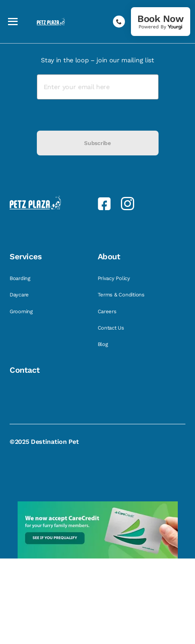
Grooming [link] (22, 311)
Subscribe (97, 143)
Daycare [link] (20, 295)
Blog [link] (104, 344)
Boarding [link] (21, 278)
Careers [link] (108, 311)
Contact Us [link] (112, 328)
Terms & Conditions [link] (122, 295)
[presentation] (98, 115)
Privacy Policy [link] (115, 278)
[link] (161, 22)
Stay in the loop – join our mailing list (97, 60)
